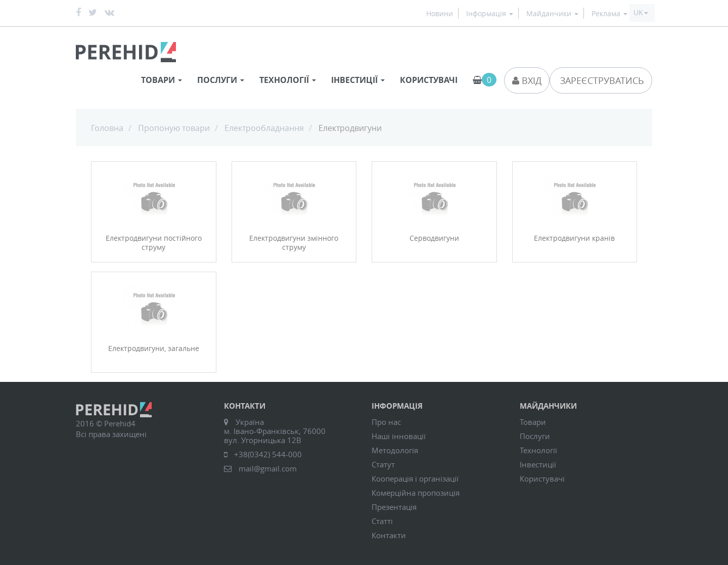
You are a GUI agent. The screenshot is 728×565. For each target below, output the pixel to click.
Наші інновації (399, 436)
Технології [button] (288, 80)
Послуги (535, 436)
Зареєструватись (601, 80)
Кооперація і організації (415, 479)
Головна (107, 128)
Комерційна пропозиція (416, 493)
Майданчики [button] (552, 14)
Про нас (386, 422)
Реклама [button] (609, 14)
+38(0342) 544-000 (268, 454)
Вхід (527, 80)
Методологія (395, 450)
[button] (641, 13)
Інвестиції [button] (358, 80)
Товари (533, 422)
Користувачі (429, 80)
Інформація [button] (490, 14)
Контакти (389, 535)
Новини (440, 14)
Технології (538, 450)
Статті (382, 521)
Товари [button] (162, 80)
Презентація (394, 507)
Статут (383, 464)
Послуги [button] (221, 80)
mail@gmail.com (268, 468)
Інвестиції (538, 464)
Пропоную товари (174, 128)
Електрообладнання (264, 128)
